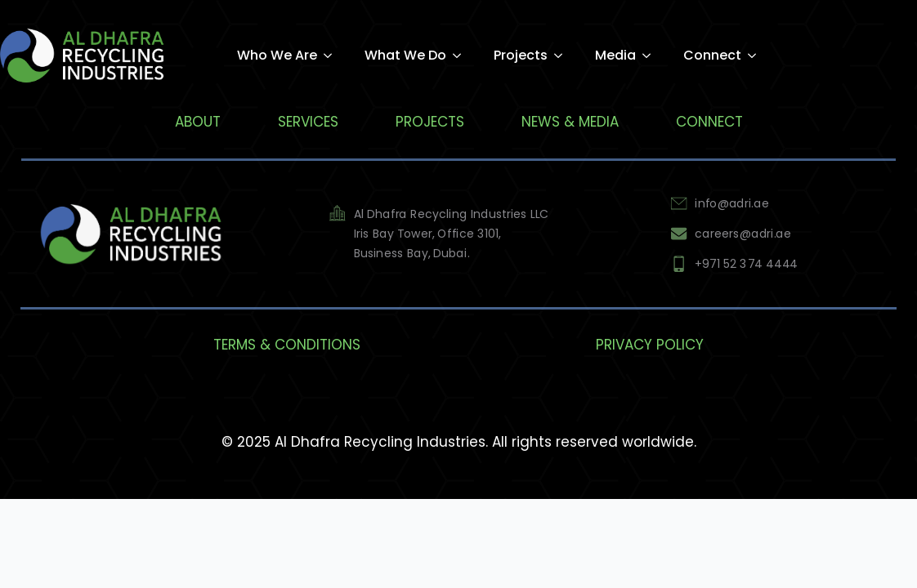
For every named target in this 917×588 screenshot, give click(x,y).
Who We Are (277, 55)
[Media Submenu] (651, 56)
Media (615, 55)
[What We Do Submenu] (462, 56)
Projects (521, 55)
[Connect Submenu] (757, 56)
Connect (712, 55)
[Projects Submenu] (563, 56)
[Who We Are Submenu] (333, 56)
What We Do (405, 55)
